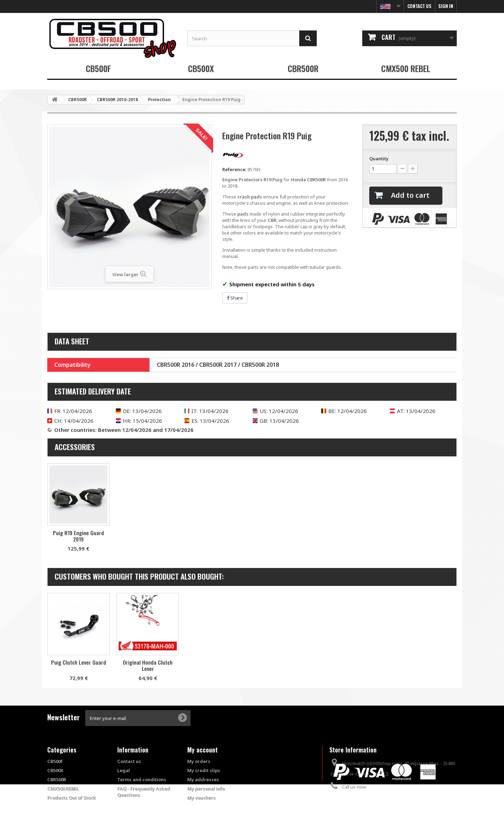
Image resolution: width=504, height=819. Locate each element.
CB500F (98, 68)
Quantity (379, 159)
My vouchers (201, 798)
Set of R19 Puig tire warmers (78, 536)
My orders (199, 761)
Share (235, 298)
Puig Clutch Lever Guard (148, 662)
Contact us (419, 6)
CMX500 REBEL (406, 68)
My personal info (206, 789)
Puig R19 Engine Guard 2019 (148, 536)
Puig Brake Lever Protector (78, 662)
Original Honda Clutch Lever (217, 665)
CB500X (201, 68)
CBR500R (303, 68)
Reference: (234, 169)
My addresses (203, 779)
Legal (124, 770)
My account (202, 750)
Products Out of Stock (72, 798)
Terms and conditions (142, 779)
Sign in (446, 6)
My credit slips (204, 770)
